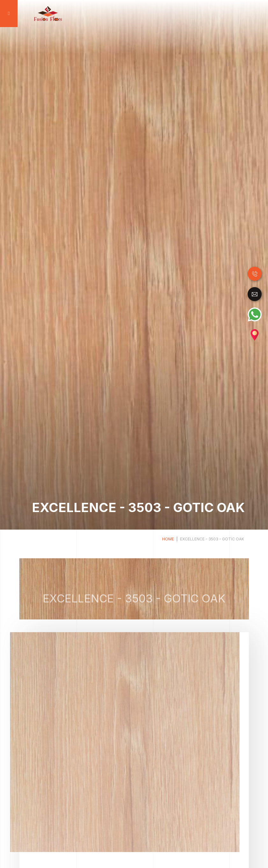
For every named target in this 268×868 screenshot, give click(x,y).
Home (168, 539)
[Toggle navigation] (8, 14)
